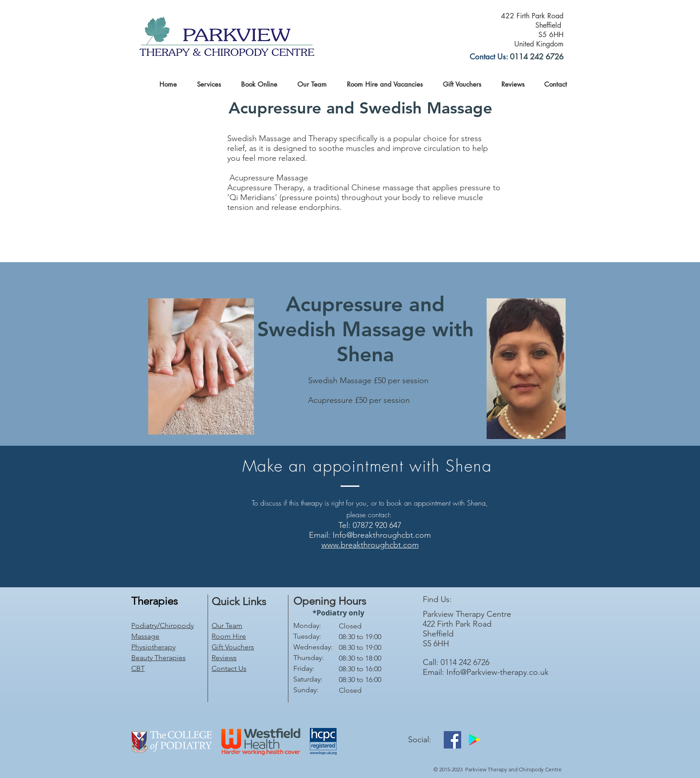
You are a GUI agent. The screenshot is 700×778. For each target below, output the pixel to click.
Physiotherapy (153, 647)
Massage (145, 636)
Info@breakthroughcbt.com (382, 535)
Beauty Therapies (158, 658)
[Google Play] (474, 740)
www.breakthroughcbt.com (370, 545)
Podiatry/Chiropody (162, 625)
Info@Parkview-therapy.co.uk (498, 672)
